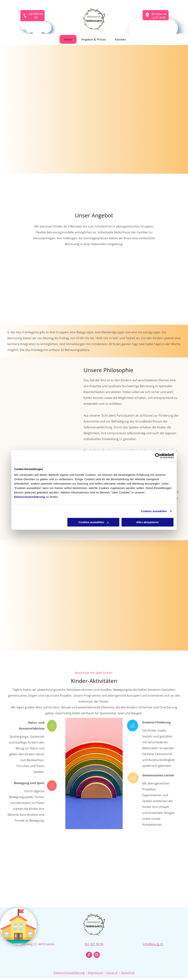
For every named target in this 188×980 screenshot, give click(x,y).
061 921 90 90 (94, 944)
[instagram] (97, 955)
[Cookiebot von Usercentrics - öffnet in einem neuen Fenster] (158, 456)
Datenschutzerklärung (30, 497)
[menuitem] (68, 39)
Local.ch (112, 973)
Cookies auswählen (154, 511)
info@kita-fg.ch (153, 944)
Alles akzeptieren (148, 522)
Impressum (96, 973)
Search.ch (128, 973)
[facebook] (89, 955)
